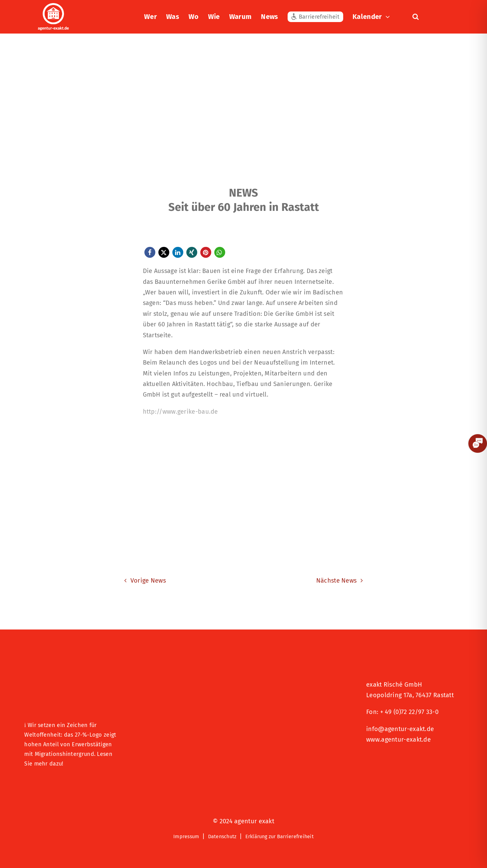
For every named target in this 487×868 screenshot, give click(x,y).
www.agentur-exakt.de (398, 739)
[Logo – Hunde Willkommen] (55, 784)
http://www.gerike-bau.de (180, 411)
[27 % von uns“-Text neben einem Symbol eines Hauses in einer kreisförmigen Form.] (73, 676)
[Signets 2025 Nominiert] (397, 761)
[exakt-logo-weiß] (53, 6)
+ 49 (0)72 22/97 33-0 (409, 712)
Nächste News (337, 580)
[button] (416, 17)
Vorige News (148, 580)
